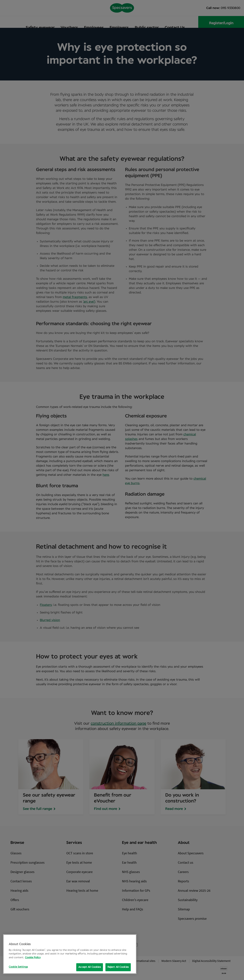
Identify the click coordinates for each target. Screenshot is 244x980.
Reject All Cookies (118, 967)
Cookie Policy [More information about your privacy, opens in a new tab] (33, 958)
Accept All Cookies (89, 967)
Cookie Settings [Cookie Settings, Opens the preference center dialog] (18, 967)
